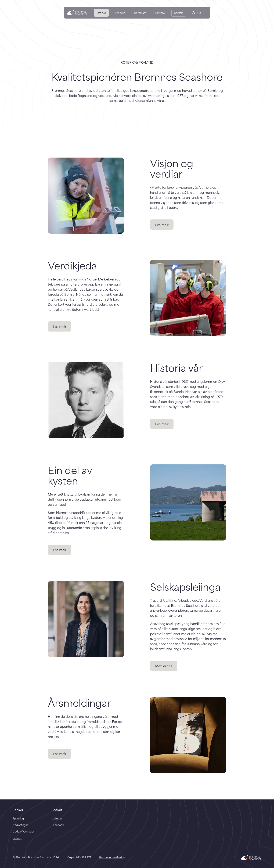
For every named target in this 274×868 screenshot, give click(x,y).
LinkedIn (57, 818)
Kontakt (179, 13)
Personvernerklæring (112, 857)
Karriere (160, 13)
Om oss (101, 13)
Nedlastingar (20, 825)
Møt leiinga (164, 666)
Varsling (17, 838)
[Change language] (198, 13)
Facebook (58, 825)
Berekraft (140, 13)
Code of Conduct (23, 831)
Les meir (162, 225)
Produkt (120, 13)
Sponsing (18, 818)
